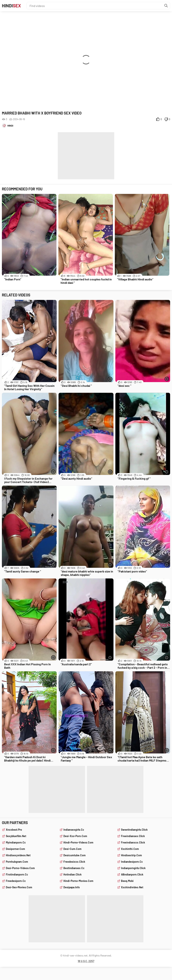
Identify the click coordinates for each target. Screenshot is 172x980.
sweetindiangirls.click (134, 830)
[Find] (166, 6)
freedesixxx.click (74, 862)
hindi (10, 126)
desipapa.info (72, 887)
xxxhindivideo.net (132, 887)
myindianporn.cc (16, 842)
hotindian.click (72, 874)
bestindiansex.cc (74, 868)
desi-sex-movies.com (19, 887)
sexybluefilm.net (16, 836)
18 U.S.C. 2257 (86, 961)
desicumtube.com (75, 855)
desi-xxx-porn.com (75, 836)
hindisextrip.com (131, 855)
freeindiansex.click (133, 836)
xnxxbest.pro (14, 830)
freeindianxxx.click (133, 842)
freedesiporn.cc (16, 881)
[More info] (53, 379)
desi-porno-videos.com (20, 868)
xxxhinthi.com (130, 849)
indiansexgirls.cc (74, 830)
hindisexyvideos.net (18, 855)
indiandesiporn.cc (132, 862)
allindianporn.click (132, 874)
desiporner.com (15, 849)
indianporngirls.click (133, 868)
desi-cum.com (72, 849)
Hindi (11, 6)
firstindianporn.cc (17, 874)
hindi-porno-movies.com (78, 881)
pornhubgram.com (17, 862)
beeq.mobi (127, 881)
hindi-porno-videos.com (78, 842)
